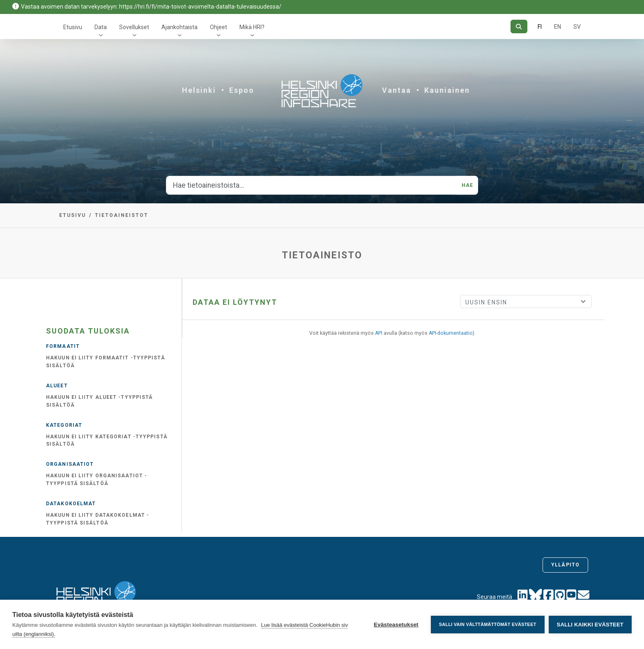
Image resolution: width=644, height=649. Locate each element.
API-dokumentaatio (451, 333)
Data (101, 27)
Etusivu (73, 27)
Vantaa (397, 90)
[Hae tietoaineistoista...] (312, 185)
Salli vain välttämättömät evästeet (488, 624)
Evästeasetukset (396, 625)
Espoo (242, 90)
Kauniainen (447, 90)
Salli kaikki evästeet (590, 625)
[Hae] (519, 26)
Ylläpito (565, 565)
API (379, 333)
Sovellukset (134, 27)
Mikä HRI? (252, 27)
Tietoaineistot (122, 215)
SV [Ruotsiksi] (577, 27)
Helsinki (199, 90)
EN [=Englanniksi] (558, 27)
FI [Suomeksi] (540, 27)
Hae (467, 185)
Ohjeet (218, 27)
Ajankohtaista (179, 27)
